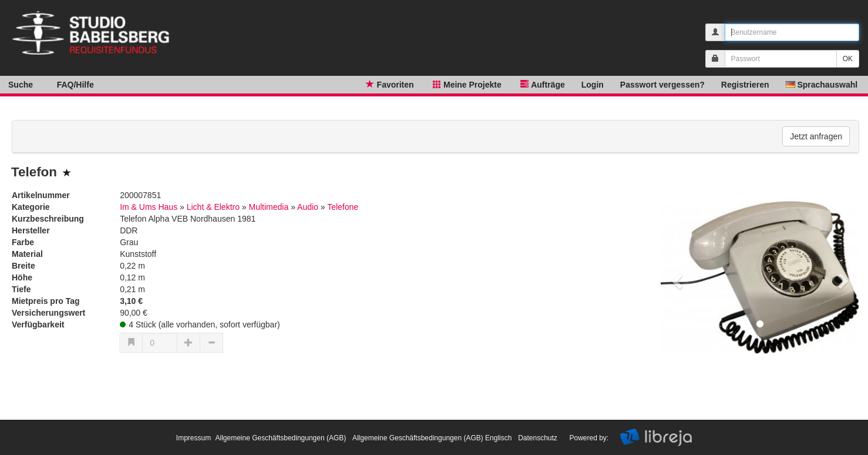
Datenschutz (538, 438)
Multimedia (269, 207)
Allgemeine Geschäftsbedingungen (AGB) (280, 438)
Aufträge (541, 84)
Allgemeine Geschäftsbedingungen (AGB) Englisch (432, 438)
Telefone (343, 207)
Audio (308, 207)
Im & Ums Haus (149, 207)
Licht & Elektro (213, 207)
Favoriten (388, 84)
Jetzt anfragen (816, 136)
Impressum (194, 438)
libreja (106, 25)
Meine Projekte (466, 84)
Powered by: (589, 438)
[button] (676, 277)
